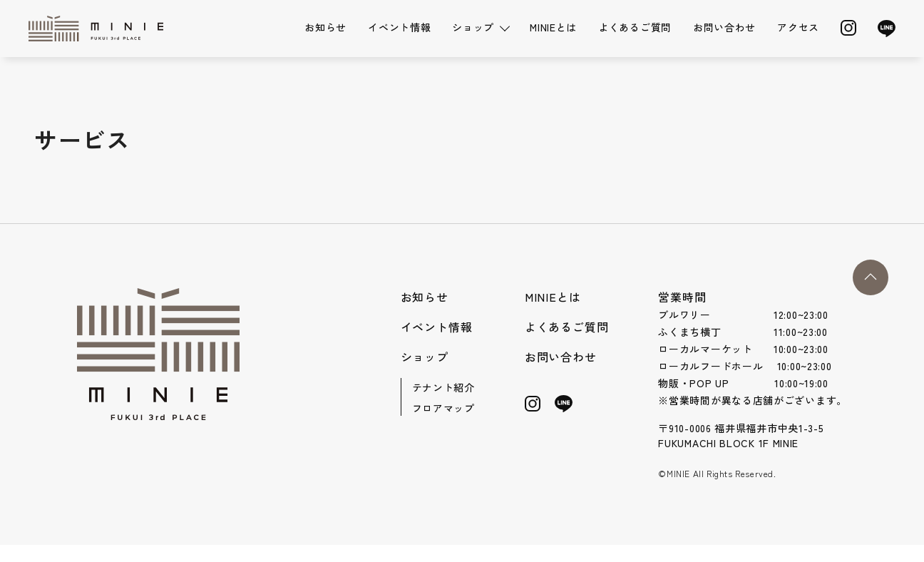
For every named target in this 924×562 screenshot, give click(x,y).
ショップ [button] (473, 27)
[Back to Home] (99, 29)
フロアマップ (443, 408)
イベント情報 (399, 27)
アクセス (798, 27)
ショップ (425, 357)
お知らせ (325, 27)
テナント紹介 (443, 387)
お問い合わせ (724, 27)
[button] (871, 277)
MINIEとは (553, 27)
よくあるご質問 (635, 27)
